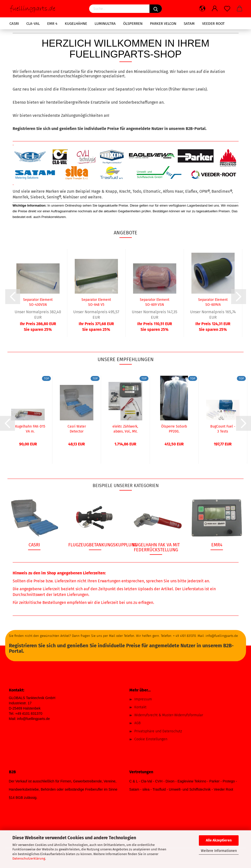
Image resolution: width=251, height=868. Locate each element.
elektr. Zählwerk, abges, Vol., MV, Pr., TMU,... (125, 429)
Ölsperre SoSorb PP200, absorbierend (174, 429)
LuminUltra (105, 24)
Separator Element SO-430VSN (38, 302)
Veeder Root (213, 24)
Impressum (143, 699)
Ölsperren (133, 24)
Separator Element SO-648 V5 (96, 302)
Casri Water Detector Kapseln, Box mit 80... (77, 429)
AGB (137, 723)
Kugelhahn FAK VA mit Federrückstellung (156, 547)
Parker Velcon (163, 24)
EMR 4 (52, 24)
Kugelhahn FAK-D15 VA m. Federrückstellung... (30, 429)
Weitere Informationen (219, 851)
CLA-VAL (33, 24)
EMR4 (217, 545)
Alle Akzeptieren (219, 840)
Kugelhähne (76, 24)
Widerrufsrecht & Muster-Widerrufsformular (169, 715)
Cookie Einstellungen (151, 739)
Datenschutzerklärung (29, 858)
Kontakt (140, 707)
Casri (14, 24)
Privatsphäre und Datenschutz (158, 731)
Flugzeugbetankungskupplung (103, 545)
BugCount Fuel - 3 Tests (223, 429)
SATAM (189, 24)
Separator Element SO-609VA (213, 302)
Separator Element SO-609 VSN (155, 302)
